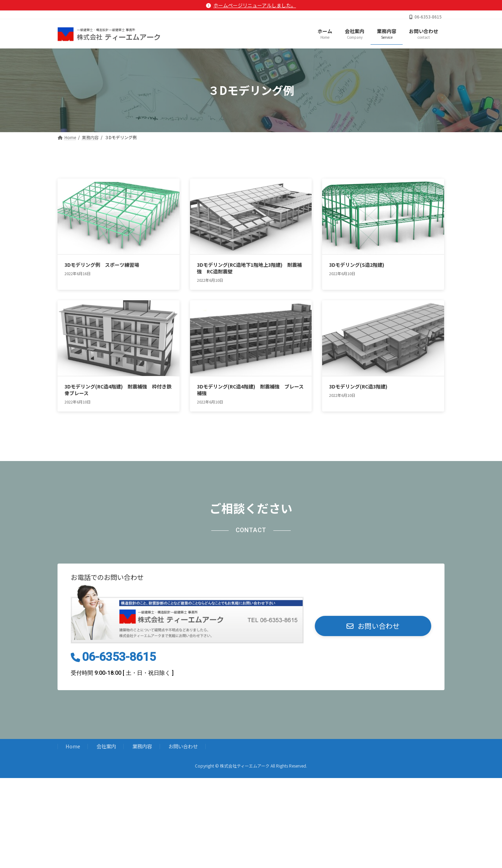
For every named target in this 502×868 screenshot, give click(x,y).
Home (73, 746)
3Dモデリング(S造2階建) (357, 265)
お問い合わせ (183, 746)
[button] (373, 626)
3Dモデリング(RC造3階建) (358, 386)
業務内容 (142, 746)
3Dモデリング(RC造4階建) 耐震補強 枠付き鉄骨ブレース (118, 390)
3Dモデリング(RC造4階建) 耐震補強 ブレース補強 (250, 390)
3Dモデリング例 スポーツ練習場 (102, 265)
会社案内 (106, 746)
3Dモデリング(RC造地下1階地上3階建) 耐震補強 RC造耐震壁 (249, 268)
